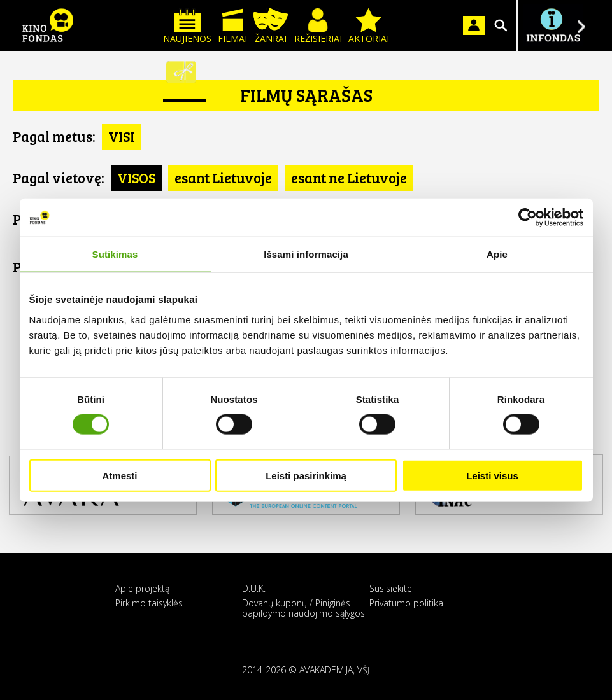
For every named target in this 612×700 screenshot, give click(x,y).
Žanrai (271, 26)
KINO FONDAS (48, 25)
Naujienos (187, 26)
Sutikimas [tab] (115, 254)
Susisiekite (391, 588)
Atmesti (119, 475)
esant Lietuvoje (223, 178)
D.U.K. (254, 588)
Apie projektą (142, 588)
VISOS (136, 178)
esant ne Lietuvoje (349, 178)
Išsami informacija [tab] (306, 254)
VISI (121, 136)
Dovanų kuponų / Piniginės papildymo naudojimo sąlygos (303, 608)
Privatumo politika (406, 603)
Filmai (232, 26)
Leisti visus (492, 475)
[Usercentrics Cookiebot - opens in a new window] (528, 218)
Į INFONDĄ (553, 25)
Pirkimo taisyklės (149, 603)
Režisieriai (318, 26)
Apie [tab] (497, 254)
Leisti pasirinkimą (306, 475)
